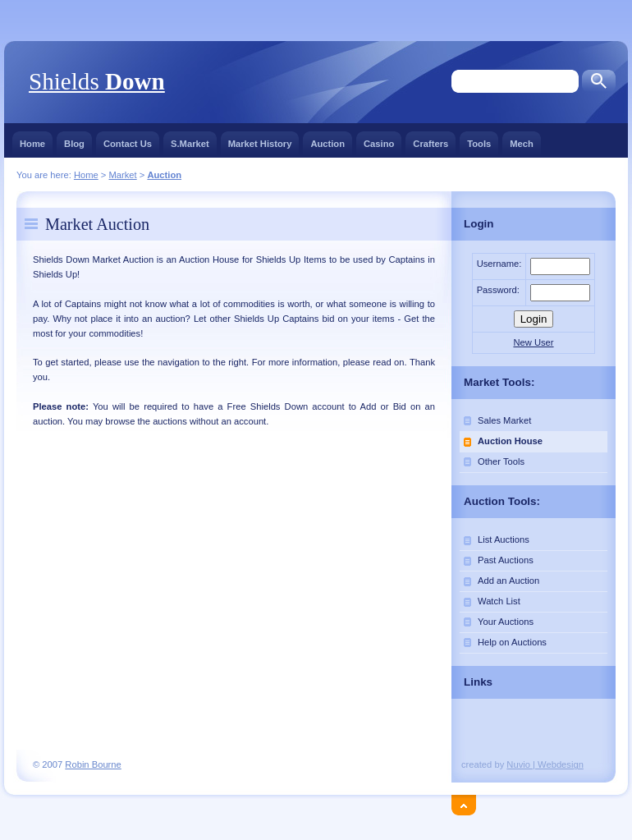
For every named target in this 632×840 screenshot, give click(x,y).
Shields (97, 81)
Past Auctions (506, 560)
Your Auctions (506, 622)
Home (32, 140)
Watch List (499, 601)
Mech (522, 140)
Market (122, 175)
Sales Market (504, 420)
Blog (74, 140)
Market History (260, 140)
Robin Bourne (93, 764)
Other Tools (501, 461)
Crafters (430, 140)
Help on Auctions (512, 642)
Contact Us (128, 140)
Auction (327, 140)
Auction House (510, 441)
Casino (379, 140)
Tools (479, 140)
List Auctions (504, 539)
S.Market (190, 140)
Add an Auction (508, 581)
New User (533, 342)
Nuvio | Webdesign (545, 764)
